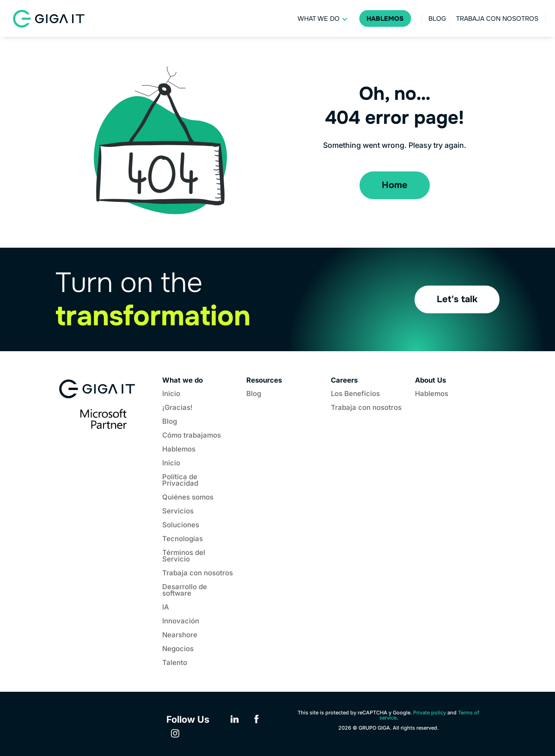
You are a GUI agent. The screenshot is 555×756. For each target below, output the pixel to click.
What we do (319, 18)
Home (395, 185)
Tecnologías (183, 539)
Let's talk (457, 299)
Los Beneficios (355, 394)
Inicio (171, 394)
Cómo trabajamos (192, 436)
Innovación (181, 622)
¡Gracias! (177, 408)
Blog (437, 18)
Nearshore (180, 635)
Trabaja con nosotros (497, 18)
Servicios (178, 512)
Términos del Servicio (184, 556)
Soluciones (181, 525)
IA (166, 608)
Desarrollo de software (185, 591)
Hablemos (385, 18)
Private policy (430, 713)
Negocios (178, 649)
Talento (175, 663)
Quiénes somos (188, 498)
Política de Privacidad (180, 481)
